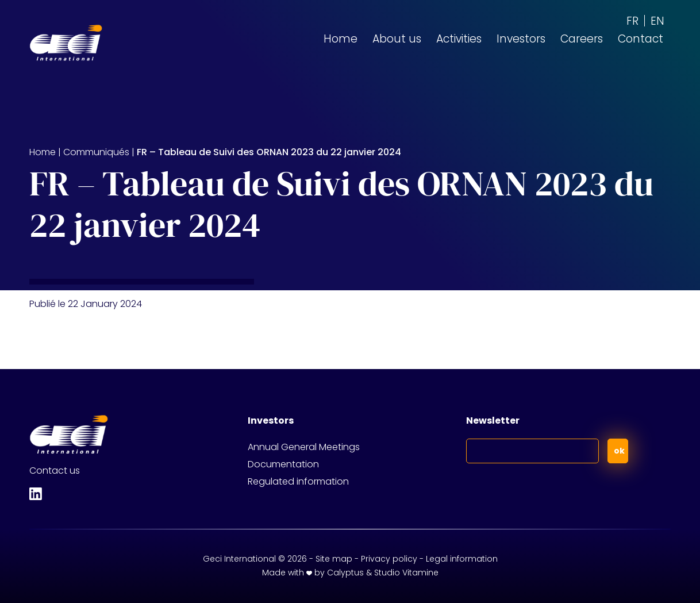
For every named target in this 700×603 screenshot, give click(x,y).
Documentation (283, 464)
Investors (521, 39)
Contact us (55, 471)
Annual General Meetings (304, 447)
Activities (459, 39)
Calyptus (345, 573)
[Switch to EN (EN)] (657, 21)
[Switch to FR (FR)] (632, 21)
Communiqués (96, 152)
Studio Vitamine (406, 573)
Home (341, 39)
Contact (641, 39)
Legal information (462, 559)
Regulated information (298, 481)
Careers (582, 39)
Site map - (338, 559)
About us (397, 39)
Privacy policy (389, 559)
